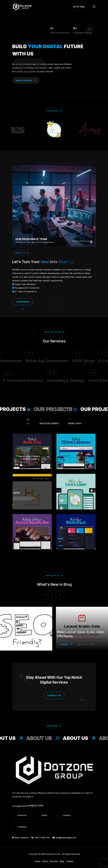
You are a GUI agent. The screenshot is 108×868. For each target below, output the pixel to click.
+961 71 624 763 (41, 838)
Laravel (66, 644)
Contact (70, 861)
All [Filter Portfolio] (29, 421)
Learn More (23, 302)
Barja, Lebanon (20, 838)
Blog (62, 861)
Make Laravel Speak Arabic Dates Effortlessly (81, 634)
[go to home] (22, 7)
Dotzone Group (53, 854)
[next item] (60, 595)
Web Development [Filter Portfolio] (49, 421)
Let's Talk (79, 7)
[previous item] (48, 595)
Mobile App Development (50, 361)
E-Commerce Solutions (20, 380)
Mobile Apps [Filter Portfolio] (75, 421)
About (45, 861)
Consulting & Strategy (63, 380)
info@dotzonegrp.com (64, 838)
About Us (46, 738)
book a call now (26, 80)
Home (38, 861)
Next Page (54, 726)
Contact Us (54, 695)
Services (54, 861)
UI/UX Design (86, 361)
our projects (59, 409)
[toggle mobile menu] (94, 7)
